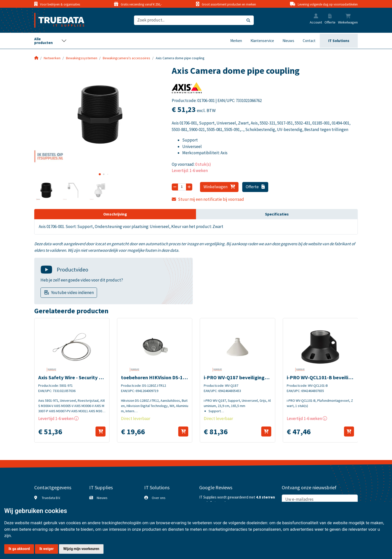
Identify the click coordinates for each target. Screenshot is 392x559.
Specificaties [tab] (277, 214)
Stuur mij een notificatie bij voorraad (208, 199)
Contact (309, 41)
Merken (236, 41)
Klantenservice (262, 41)
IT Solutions (339, 41)
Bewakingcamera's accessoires (126, 58)
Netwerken (52, 58)
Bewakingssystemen (82, 58)
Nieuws (288, 41)
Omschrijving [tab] (115, 214)
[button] (316, 16)
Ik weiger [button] (46, 549)
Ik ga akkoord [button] (19, 549)
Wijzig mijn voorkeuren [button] (81, 549)
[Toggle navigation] (50, 41)
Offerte (255, 187)
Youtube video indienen (72, 292)
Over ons (159, 498)
